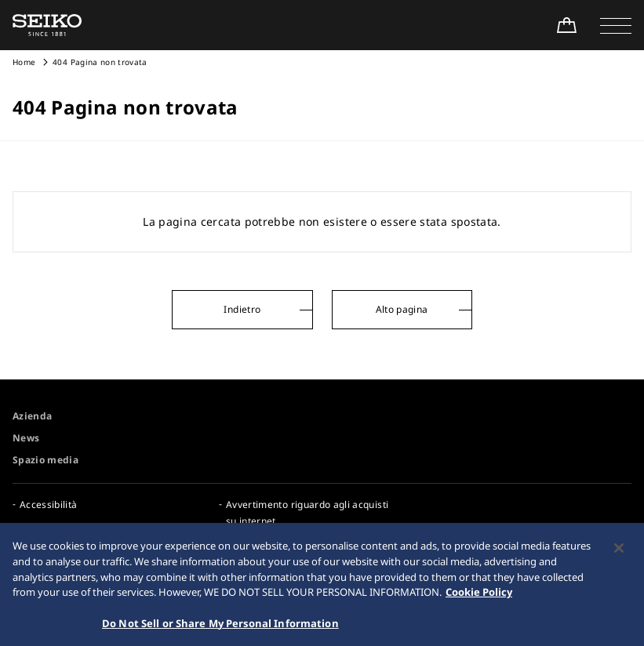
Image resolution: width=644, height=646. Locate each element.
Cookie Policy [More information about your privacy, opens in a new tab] (479, 597)
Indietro (242, 309)
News (26, 438)
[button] (616, 25)
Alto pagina (402, 309)
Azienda (32, 416)
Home (24, 62)
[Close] (619, 553)
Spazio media (45, 460)
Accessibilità (49, 504)
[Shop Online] (566, 25)
